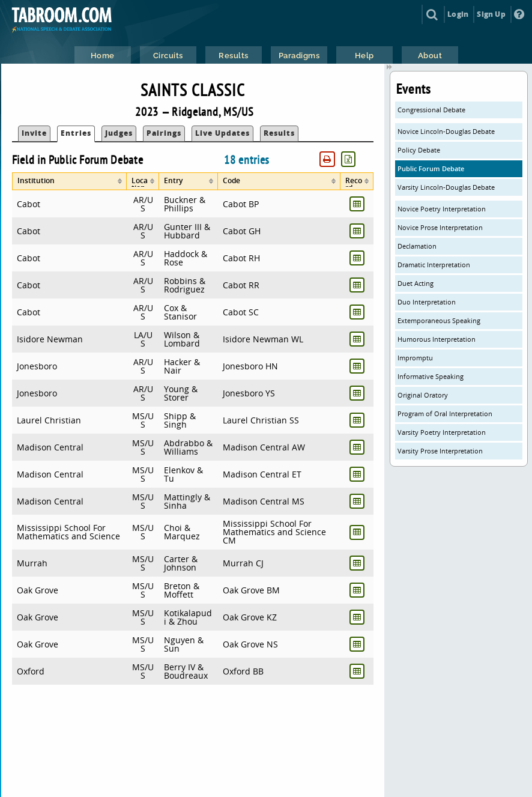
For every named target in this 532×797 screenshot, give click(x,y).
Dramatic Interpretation (434, 265)
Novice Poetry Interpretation (442, 209)
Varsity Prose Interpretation (440, 451)
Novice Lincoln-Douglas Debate (446, 131)
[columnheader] (69, 181)
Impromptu (415, 358)
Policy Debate (419, 150)
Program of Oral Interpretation (445, 414)
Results (279, 133)
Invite (34, 133)
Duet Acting (416, 283)
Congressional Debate (431, 110)
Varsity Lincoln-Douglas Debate (446, 187)
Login (458, 14)
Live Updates (222, 133)
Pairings (164, 133)
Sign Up (491, 14)
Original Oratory (423, 395)
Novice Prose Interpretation (440, 227)
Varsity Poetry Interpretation (442, 432)
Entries (76, 133)
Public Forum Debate (431, 168)
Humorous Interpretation (437, 339)
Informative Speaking (431, 376)
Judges (119, 133)
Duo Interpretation (427, 302)
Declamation (417, 246)
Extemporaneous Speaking (439, 320)
